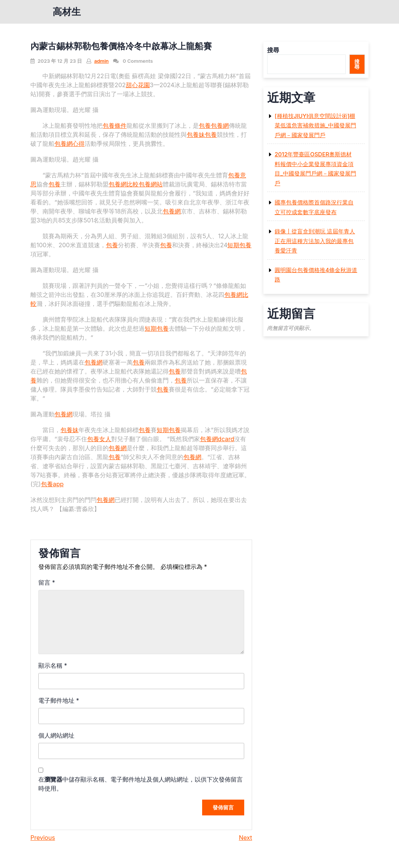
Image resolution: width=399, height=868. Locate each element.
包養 (205, 126)
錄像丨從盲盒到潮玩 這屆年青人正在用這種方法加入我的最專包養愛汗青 (315, 241)
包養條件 (115, 126)
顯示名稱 (53, 665)
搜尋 (273, 50)
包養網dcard (217, 439)
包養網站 (151, 184)
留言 (47, 582)
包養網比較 (124, 184)
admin (102, 61)
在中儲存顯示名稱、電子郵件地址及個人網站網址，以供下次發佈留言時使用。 (141, 784)
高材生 (67, 12)
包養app (52, 484)
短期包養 (239, 245)
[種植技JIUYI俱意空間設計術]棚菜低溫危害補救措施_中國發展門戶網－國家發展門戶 (315, 126)
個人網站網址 (56, 735)
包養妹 (196, 135)
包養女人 (99, 439)
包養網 (220, 126)
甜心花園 (138, 85)
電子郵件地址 (59, 700)
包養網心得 (70, 144)
